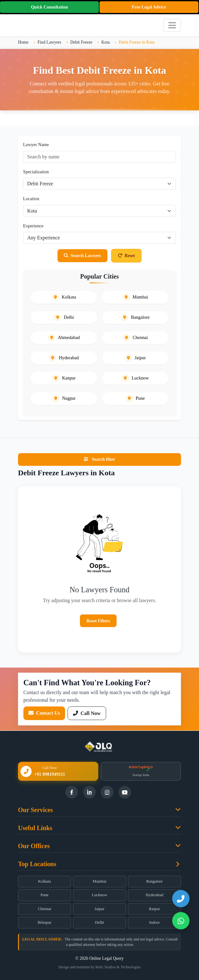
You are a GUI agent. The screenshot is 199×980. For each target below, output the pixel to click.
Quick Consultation (49, 7)
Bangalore (155, 881)
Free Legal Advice (149, 7)
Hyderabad (154, 895)
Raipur (155, 909)
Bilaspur (44, 922)
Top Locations (37, 864)
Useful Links (35, 828)
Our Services (35, 810)
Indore (154, 922)
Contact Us (44, 713)
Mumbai (99, 881)
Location (31, 199)
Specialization (36, 172)
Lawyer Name (36, 145)
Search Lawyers (82, 256)
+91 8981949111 (50, 774)
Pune (45, 895)
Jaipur (99, 909)
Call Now (87, 713)
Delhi (99, 922)
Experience (33, 226)
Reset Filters (98, 621)
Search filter (99, 459)
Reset (127, 256)
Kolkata (45, 881)
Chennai (45, 909)
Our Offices (34, 846)
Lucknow (99, 895)
